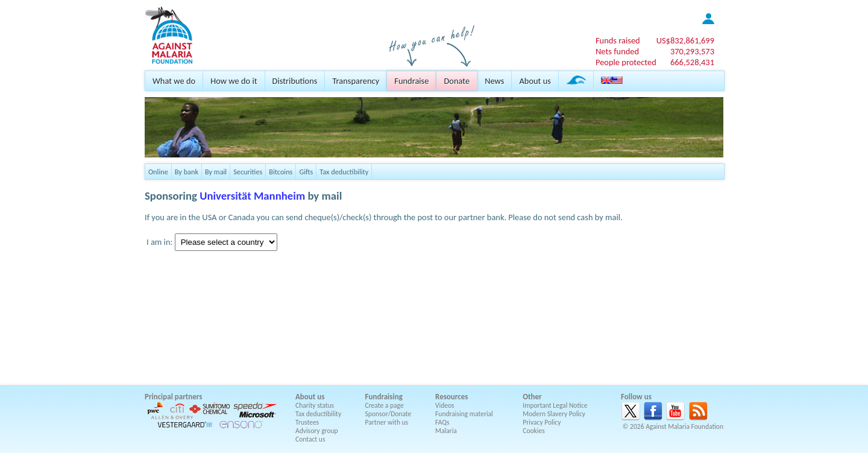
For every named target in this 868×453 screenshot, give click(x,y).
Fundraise (411, 81)
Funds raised (618, 40)
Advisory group (317, 431)
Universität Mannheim (252, 196)
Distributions (295, 81)
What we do (174, 81)
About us (535, 81)
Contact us (310, 439)
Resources (451, 397)
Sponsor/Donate (388, 414)
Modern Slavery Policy (554, 414)
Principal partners (173, 397)
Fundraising (384, 397)
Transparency (356, 81)
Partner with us (387, 422)
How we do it (234, 81)
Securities (248, 172)
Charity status (315, 405)
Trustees (307, 422)
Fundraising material (464, 414)
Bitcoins (281, 172)
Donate (457, 81)
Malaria (446, 431)
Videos (445, 405)
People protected (626, 62)
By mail (216, 172)
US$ (685, 40)
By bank (187, 172)
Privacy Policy (542, 422)
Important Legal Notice (555, 405)
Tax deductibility (344, 172)
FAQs (442, 422)
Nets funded (617, 51)
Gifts (306, 172)
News (494, 81)
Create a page (385, 405)
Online (158, 172)
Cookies (534, 431)
